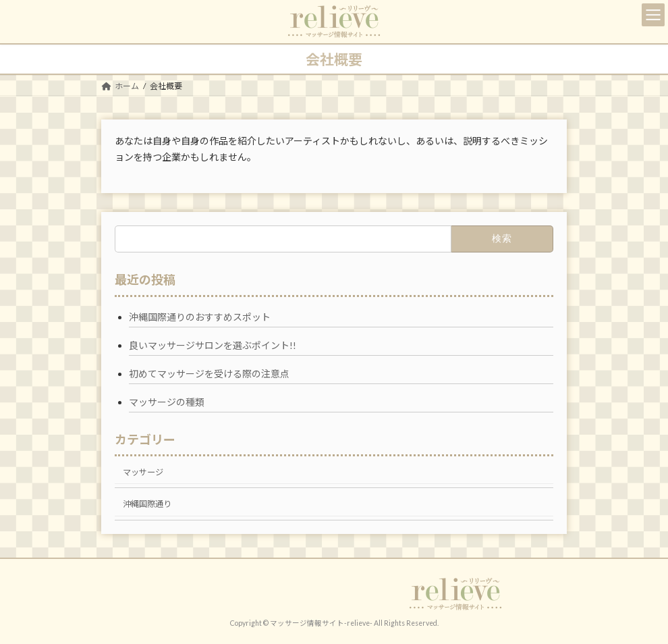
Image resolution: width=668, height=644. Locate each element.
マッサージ (143, 472)
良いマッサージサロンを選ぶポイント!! (213, 345)
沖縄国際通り (147, 504)
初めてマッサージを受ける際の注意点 (209, 374)
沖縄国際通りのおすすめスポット (200, 317)
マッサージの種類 (167, 402)
